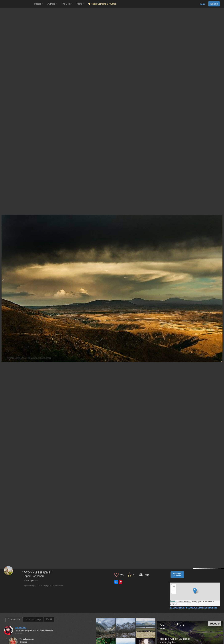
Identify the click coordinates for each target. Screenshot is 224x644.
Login (203, 4)
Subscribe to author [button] (177, 575)
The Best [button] (67, 4)
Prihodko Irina (21, 628)
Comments (14, 619)
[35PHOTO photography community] (17, 4)
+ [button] (174, 587)
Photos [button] (39, 4)
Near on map (33, 619)
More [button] (80, 4)
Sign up (214, 4)
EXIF (49, 619)
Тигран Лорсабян (33, 576)
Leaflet (173, 602)
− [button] (174, 591)
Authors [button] (52, 4)
